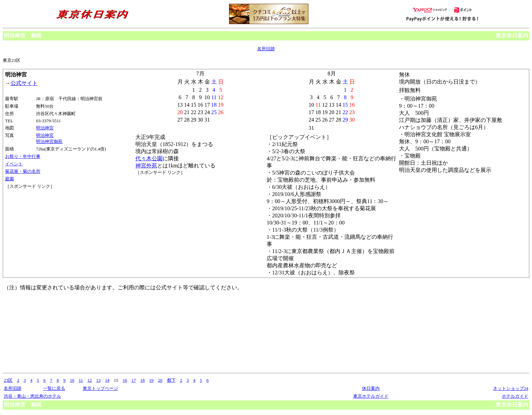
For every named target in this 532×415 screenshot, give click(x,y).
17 (134, 380)
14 (107, 380)
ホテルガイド (515, 396)
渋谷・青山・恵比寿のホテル (32, 396)
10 (72, 380)
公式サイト (24, 83)
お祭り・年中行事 (23, 156)
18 (143, 380)
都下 (171, 380)
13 (99, 380)
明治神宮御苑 (49, 141)
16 (125, 380)
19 (151, 380)
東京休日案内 (512, 35)
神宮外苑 (146, 166)
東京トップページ (100, 388)
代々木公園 (149, 158)
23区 (8, 380)
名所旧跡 (266, 49)
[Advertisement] (36, 215)
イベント (14, 164)
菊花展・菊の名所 (23, 171)
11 (81, 380)
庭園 (9, 179)
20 (160, 380)
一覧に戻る (54, 388)
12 (90, 380)
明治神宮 (45, 128)
